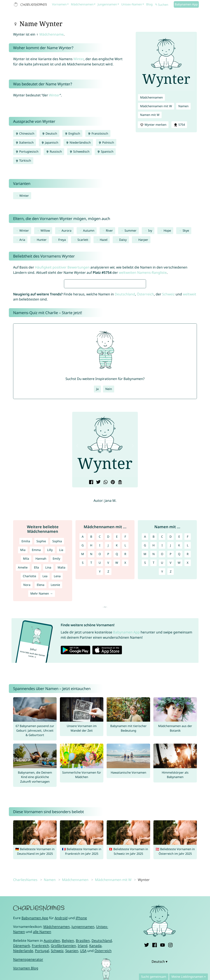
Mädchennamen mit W (156, 106)
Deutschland (125, 391)
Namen (183, 106)
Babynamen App (186, 4)
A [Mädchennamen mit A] (83, 634)
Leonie (55, 682)
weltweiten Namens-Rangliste (143, 272)
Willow (45, 230)
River (109, 230)
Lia (61, 647)
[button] (77, 543)
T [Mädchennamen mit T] (91, 660)
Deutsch (49, 133)
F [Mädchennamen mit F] (125, 634)
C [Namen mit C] (162, 634)
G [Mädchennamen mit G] (83, 643)
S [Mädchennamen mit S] (83, 660)
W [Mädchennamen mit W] (117, 660)
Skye (186, 230)
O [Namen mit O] (162, 651)
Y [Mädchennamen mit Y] (100, 669)
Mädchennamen (82, 4)
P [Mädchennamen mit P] (108, 651)
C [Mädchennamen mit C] (100, 634)
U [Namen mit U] (162, 660)
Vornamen (59, 4)
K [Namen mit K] (179, 643)
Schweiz (168, 391)
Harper (143, 240)
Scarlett (83, 240)
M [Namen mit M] (145, 651)
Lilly (50, 647)
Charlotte (29, 673)
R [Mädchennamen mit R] (125, 651)
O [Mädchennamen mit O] (100, 651)
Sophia (57, 639)
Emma (36, 647)
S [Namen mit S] (145, 660)
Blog (149, 4)
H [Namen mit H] (153, 643)
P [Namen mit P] (171, 651)
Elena (41, 682)
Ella (36, 665)
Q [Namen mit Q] (179, 651)
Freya (62, 240)
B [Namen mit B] (154, 634)
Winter (79, 59)
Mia (23, 647)
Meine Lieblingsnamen (187, 977)
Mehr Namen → (42, 691)
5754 (179, 125)
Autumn (89, 230)
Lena (57, 673)
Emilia (26, 639)
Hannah (41, 656)
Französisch (98, 133)
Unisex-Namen (132, 4)
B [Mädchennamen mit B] (91, 634)
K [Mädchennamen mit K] (117, 643)
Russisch (54, 151)
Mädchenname (52, 34)
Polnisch (106, 142)
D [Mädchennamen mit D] (108, 634)
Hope (167, 230)
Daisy (123, 240)
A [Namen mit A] (145, 634)
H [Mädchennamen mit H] (91, 643)
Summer (131, 230)
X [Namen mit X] (188, 660)
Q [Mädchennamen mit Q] (117, 651)
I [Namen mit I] (162, 643)
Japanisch (50, 142)
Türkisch (23, 160)
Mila (26, 656)
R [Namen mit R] (188, 651)
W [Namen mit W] (179, 660)
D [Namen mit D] (171, 634)
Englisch (72, 133)
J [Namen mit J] (171, 643)
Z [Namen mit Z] (171, 669)
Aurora (66, 230)
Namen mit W (150, 115)
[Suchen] (164, 5)
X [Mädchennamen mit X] (125, 660)
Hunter (42, 240)
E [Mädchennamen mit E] (117, 634)
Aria (22, 240)
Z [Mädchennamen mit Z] (108, 669)
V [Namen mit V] (171, 660)
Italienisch (25, 142)
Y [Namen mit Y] (162, 669)
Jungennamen (107, 4)
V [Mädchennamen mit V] (108, 660)
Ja (97, 486)
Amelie (23, 665)
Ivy (150, 230)
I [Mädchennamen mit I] (100, 643)
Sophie (41, 639)
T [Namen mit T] (154, 660)
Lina (48, 665)
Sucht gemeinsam (154, 977)
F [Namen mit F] (188, 634)
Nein (109, 486)
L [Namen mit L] (188, 643)
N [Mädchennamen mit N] (91, 651)
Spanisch (105, 151)
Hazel (104, 240)
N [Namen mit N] (154, 651)
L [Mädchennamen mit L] (125, 643)
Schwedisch (79, 151)
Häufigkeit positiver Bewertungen (62, 267)
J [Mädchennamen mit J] (108, 643)
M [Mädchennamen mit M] (83, 651)
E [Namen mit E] (179, 634)
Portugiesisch (27, 151)
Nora (27, 682)
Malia (61, 665)
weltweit (189, 391)
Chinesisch (25, 133)
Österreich (145, 391)
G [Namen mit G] (145, 643)
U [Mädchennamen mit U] (100, 660)
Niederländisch (78, 142)
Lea (45, 673)
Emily (56, 656)
